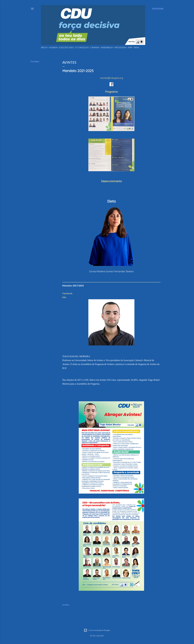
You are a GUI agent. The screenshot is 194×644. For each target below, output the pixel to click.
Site (64, 297)
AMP (130, 47)
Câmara (95, 47)
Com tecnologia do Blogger (97, 630)
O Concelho (82, 47)
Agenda (53, 47)
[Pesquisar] (158, 9)
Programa (111, 92)
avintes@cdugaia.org (111, 78)
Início (44, 47)
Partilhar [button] (35, 61)
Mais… (137, 47)
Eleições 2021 (66, 47)
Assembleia (107, 47)
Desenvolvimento (111, 181)
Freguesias (120, 47)
